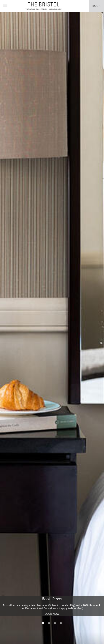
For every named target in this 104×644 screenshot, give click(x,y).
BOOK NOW (52, 614)
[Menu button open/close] (5, 6)
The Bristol (43, 6)
